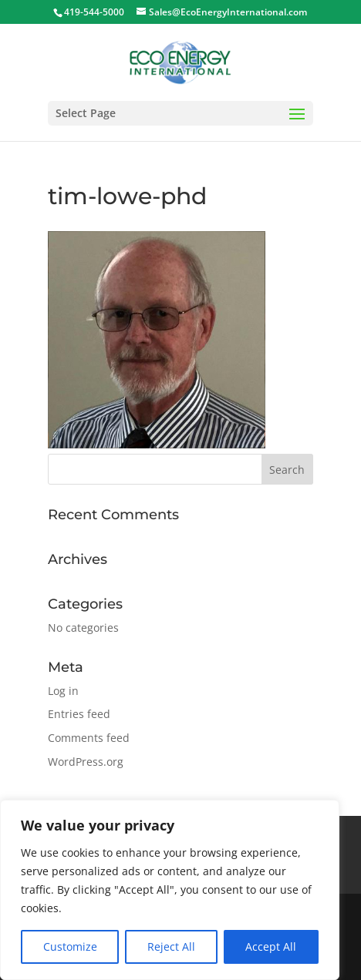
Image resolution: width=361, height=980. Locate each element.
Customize (70, 946)
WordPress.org (86, 762)
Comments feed (89, 738)
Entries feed (79, 714)
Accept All (271, 946)
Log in (63, 691)
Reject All (171, 946)
